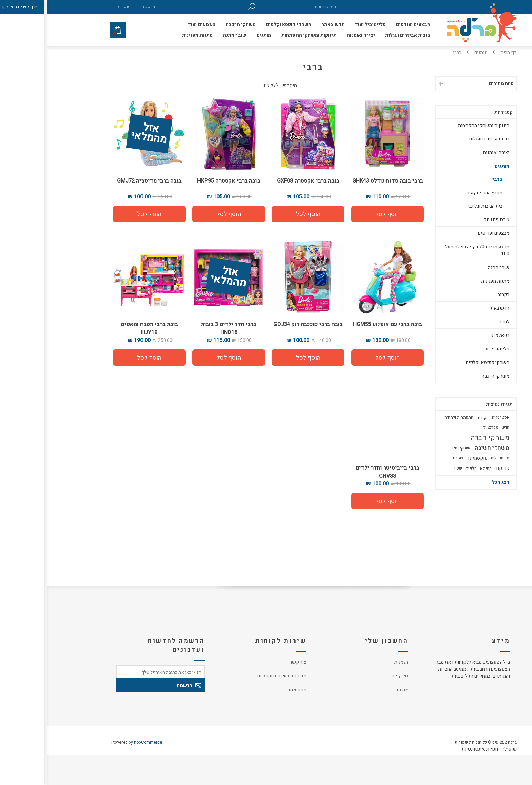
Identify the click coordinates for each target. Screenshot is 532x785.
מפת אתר (250, 690)
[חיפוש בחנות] (251, 7)
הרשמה (102, 7)
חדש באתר (452, 308)
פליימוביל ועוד (448, 349)
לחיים (457, 322)
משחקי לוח (453, 458)
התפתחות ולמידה (412, 417)
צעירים (410, 458)
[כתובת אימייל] (113, 672)
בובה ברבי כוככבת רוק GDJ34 (261, 324)
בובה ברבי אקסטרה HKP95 (182, 181)
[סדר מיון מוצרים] (210, 85)
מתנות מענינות (448, 281)
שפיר (411, 468)
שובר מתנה (451, 267)
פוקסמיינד (430, 458)
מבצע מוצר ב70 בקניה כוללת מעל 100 (430, 250)
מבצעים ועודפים (446, 233)
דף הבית (461, 52)
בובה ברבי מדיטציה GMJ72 (102, 181)
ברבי (450, 179)
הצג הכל (453, 482)
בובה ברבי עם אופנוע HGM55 (340, 324)
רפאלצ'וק (453, 335)
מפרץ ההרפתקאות (437, 193)
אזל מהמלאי (102, 134)
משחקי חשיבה (445, 448)
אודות (355, 690)
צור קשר (251, 662)
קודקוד (455, 468)
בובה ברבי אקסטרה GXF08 (261, 181)
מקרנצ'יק (443, 428)
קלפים (424, 468)
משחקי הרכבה (448, 376)
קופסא (439, 468)
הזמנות (354, 662)
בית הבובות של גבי (438, 206)
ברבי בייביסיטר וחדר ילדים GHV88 (340, 472)
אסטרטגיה (453, 417)
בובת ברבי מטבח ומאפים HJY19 (102, 328)
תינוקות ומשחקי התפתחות (436, 125)
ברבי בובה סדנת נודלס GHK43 (340, 181)
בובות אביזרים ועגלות (442, 139)
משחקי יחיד (414, 448)
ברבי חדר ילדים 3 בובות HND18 (182, 328)
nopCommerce (101, 742)
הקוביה (435, 418)
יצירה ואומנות (449, 152)
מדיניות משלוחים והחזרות (234, 676)
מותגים (455, 166)
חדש (458, 428)
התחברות (78, 7)
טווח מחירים (454, 84)
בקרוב (456, 295)
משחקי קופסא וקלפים (440, 362)
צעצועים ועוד (449, 220)
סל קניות (353, 676)
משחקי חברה (443, 438)
